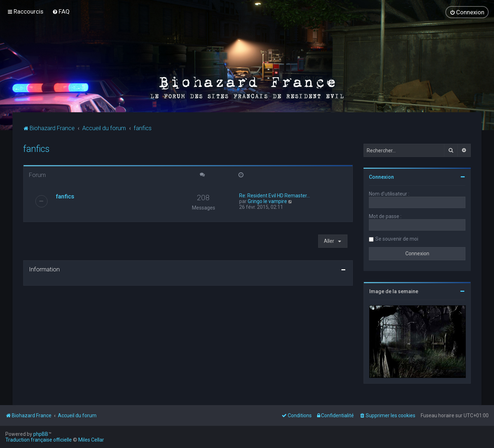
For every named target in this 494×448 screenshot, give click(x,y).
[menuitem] (61, 11)
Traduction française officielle (39, 440)
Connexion (381, 176)
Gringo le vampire (267, 201)
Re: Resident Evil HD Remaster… (275, 195)
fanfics (36, 148)
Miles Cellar (91, 440)
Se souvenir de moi (397, 238)
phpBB (41, 434)
